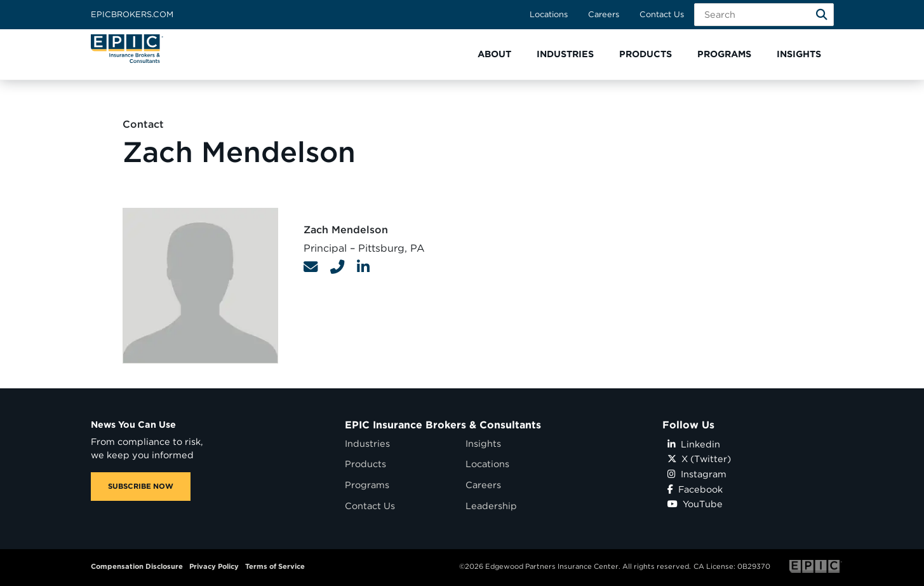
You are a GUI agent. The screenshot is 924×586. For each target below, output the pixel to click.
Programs (367, 485)
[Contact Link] (311, 267)
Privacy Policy (214, 566)
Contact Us (662, 14)
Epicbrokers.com (132, 14)
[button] (494, 54)
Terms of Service (275, 566)
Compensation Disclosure (137, 566)
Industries (367, 443)
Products (365, 464)
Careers (604, 14)
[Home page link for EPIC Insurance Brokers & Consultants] (127, 49)
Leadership (491, 506)
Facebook (695, 489)
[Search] (822, 15)
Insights (483, 443)
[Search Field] (764, 15)
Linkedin (694, 444)
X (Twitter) (699, 459)
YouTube (695, 504)
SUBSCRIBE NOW (141, 486)
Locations (549, 14)
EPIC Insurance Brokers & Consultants (443, 425)
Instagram (697, 474)
